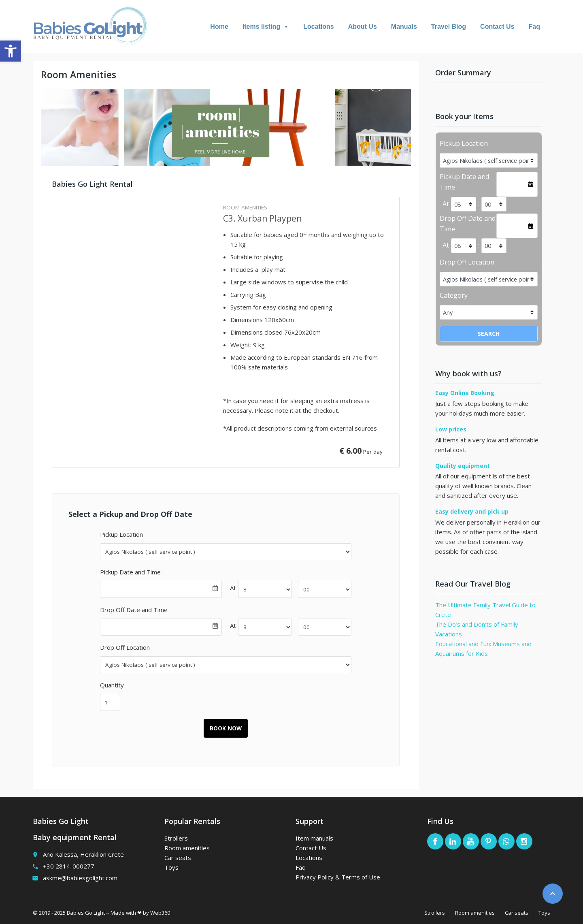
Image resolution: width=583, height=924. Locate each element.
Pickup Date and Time (130, 572)
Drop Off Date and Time (134, 610)
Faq (534, 27)
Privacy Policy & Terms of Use (338, 877)
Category (454, 295)
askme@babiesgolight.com (80, 878)
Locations (319, 27)
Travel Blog (449, 27)
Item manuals (314, 838)
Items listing (266, 27)
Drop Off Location (125, 647)
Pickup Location (121, 534)
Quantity (112, 685)
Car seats (178, 858)
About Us (363, 27)
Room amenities (187, 848)
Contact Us (497, 27)
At (233, 588)
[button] (11, 51)
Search (489, 334)
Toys (171, 867)
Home (219, 27)
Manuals (404, 27)
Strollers (176, 838)
